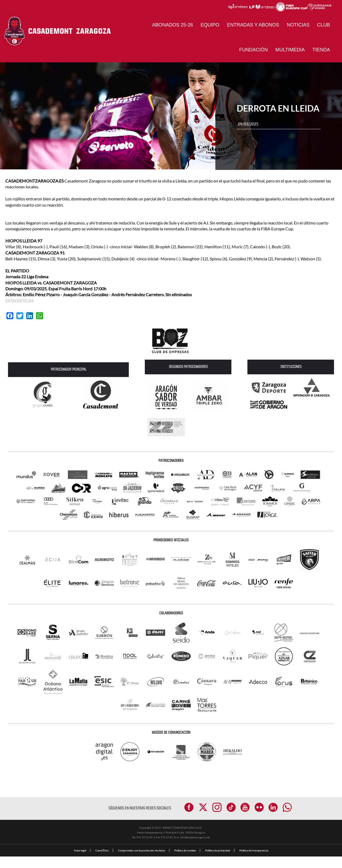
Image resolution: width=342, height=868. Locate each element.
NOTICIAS (298, 25)
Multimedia (290, 50)
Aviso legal (80, 862)
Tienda (321, 50)
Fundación (253, 50)
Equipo (210, 25)
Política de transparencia (254, 862)
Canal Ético (102, 862)
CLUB (324, 25)
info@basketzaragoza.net (195, 849)
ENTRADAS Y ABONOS (253, 25)
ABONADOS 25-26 (172, 25)
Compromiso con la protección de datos (142, 862)
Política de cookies (185, 862)
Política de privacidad (218, 862)
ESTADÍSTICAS (19, 301)
